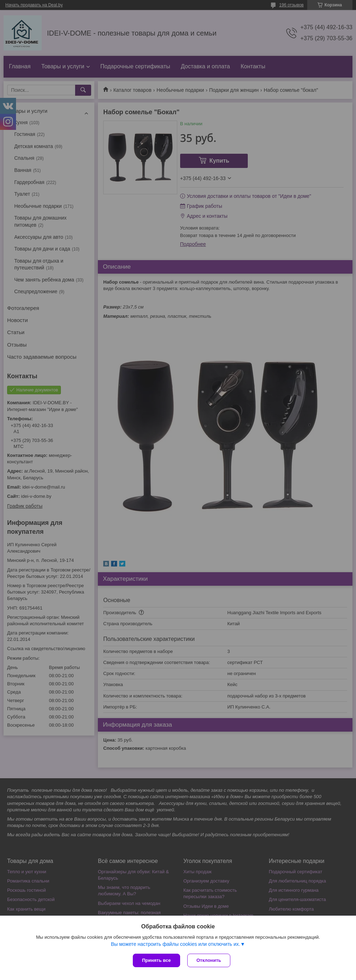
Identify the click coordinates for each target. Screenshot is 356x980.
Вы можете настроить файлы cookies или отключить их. (175, 944)
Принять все (156, 960)
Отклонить (209, 960)
